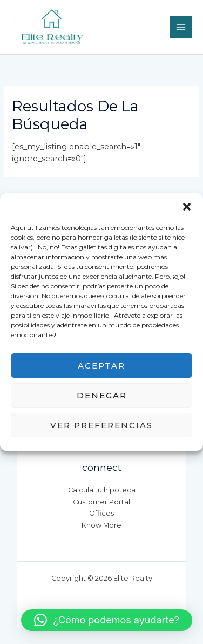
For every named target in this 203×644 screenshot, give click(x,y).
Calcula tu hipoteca (102, 490)
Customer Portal (101, 502)
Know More (101, 525)
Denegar (102, 395)
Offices (101, 513)
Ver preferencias (101, 425)
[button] (187, 207)
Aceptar (101, 366)
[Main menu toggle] (181, 27)
